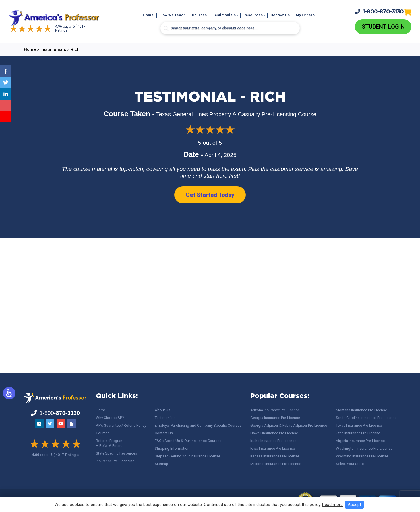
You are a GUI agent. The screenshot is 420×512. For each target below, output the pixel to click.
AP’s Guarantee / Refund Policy (121, 425)
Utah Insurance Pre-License (358, 433)
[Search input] (230, 28)
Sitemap (162, 464)
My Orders (305, 15)
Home (148, 15)
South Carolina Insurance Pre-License (366, 418)
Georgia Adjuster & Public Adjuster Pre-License (289, 425)
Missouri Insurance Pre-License (276, 464)
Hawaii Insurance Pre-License (274, 433)
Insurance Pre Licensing (115, 461)
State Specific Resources (116, 453)
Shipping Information (172, 448)
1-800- (379, 11)
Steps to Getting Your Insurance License (187, 456)
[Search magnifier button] (166, 29)
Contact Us (280, 15)
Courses (199, 15)
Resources (253, 15)
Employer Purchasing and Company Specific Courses (198, 425)
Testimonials (224, 15)
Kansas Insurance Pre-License (275, 456)
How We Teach (173, 15)
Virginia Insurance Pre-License (360, 441)
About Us (163, 410)
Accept (354, 505)
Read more (332, 505)
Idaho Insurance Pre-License (273, 441)
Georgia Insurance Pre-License (275, 418)
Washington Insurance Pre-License (364, 448)
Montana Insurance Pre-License (361, 410)
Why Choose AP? (110, 418)
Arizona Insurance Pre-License (275, 410)
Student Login (383, 27)
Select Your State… (351, 464)
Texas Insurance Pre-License (359, 425)
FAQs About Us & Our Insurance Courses (188, 441)
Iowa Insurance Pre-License (273, 448)
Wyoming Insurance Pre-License (362, 456)
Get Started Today (210, 195)
